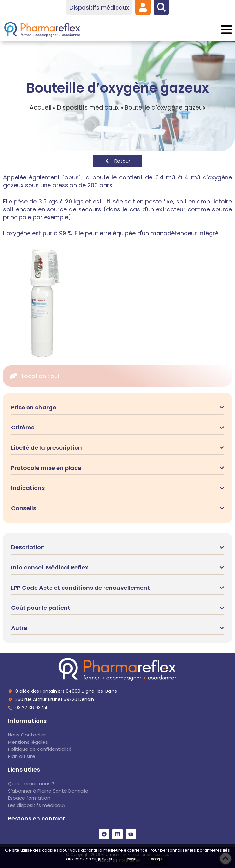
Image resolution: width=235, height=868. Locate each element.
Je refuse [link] (128, 859)
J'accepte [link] (157, 859)
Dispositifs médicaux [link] (88, 108)
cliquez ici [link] (102, 859)
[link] (143, 7)
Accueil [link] (40, 108)
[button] (226, 30)
